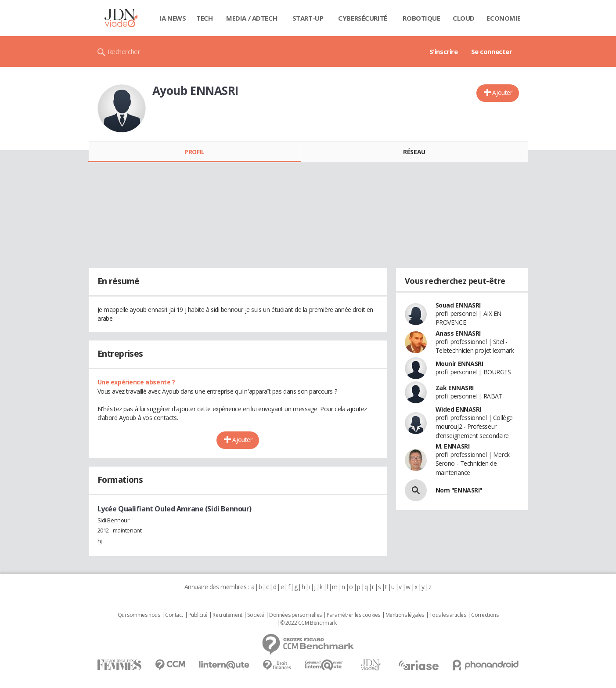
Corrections (485, 615)
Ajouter (502, 92)
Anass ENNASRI (458, 333)
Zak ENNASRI (455, 388)
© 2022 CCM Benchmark (308, 623)
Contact (174, 615)
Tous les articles (448, 615)
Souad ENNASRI (458, 305)
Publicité (198, 615)
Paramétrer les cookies (353, 615)
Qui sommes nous (139, 615)
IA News (173, 18)
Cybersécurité (363, 18)
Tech (204, 18)
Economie (504, 18)
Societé (256, 615)
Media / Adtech (252, 18)
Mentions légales (405, 615)
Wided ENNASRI (459, 409)
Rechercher (124, 51)
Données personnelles (295, 615)
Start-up (308, 18)
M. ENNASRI (453, 446)
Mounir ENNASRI (459, 364)
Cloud (464, 18)
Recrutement (227, 615)
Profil (194, 152)
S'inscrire (444, 51)
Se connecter (492, 51)
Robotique (421, 18)
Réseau (414, 152)
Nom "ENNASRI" (459, 490)
